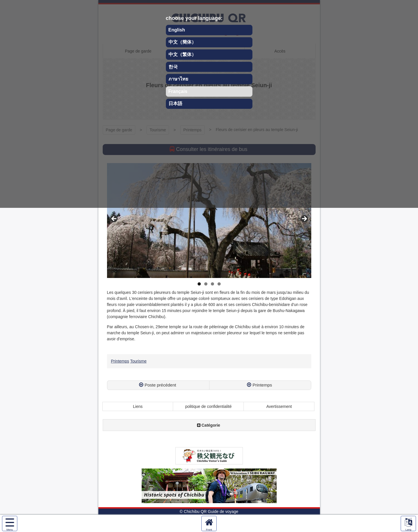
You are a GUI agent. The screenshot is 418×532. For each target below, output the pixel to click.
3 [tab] (212, 284)
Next (304, 219)
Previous (114, 219)
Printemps (120, 361)
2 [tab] (206, 284)
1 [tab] (199, 284)
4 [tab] (219, 284)
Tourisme (138, 361)
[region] (209, 221)
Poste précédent (160, 385)
